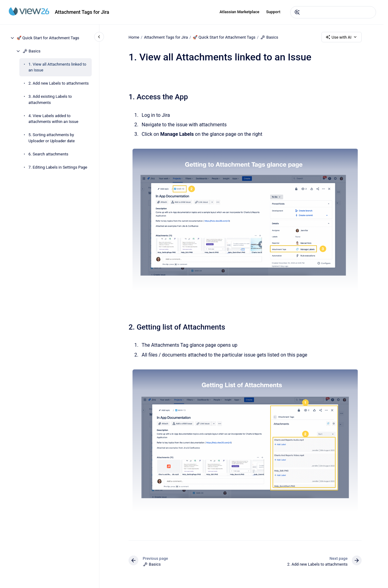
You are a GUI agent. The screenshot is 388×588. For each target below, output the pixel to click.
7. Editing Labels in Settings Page (58, 167)
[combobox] (333, 12)
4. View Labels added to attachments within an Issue (54, 119)
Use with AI (342, 37)
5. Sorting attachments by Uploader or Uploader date (52, 138)
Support (273, 12)
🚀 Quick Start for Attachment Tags (48, 38)
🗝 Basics (31, 51)
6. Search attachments (48, 154)
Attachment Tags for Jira (82, 12)
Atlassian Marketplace (240, 12)
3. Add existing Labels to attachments (50, 99)
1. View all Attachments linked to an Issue (57, 67)
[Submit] (297, 12)
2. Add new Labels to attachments (59, 83)
